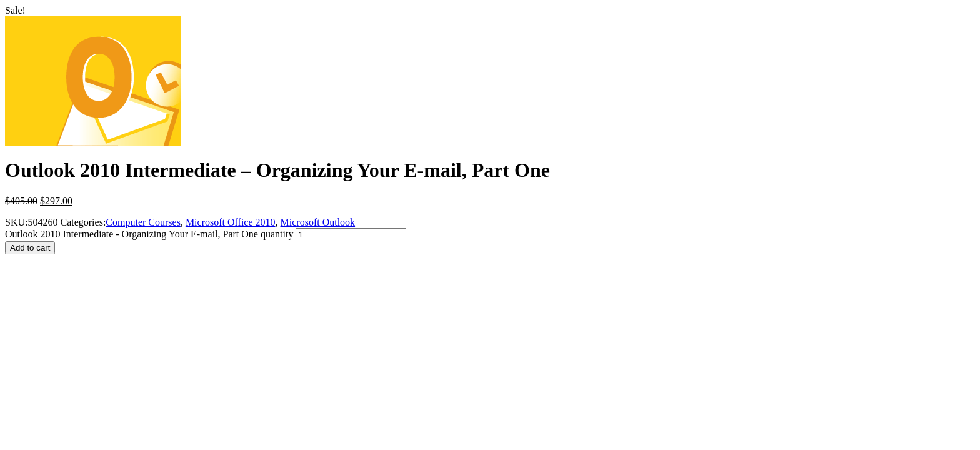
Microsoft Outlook (318, 222)
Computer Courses (143, 222)
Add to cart (30, 248)
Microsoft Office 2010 (231, 222)
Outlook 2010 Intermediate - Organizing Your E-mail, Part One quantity (149, 234)
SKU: (16, 222)
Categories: (83, 222)
